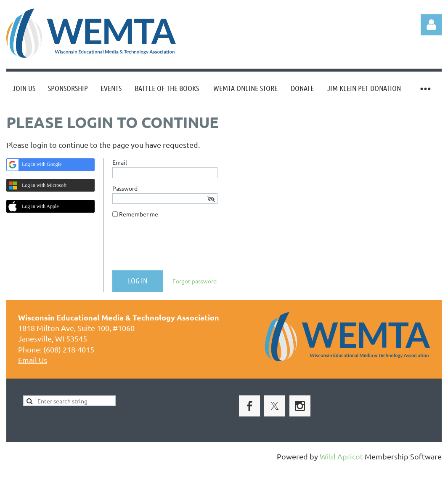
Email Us (33, 360)
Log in (431, 25)
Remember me (139, 214)
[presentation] (176, 248)
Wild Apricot (341, 456)
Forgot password (195, 281)
